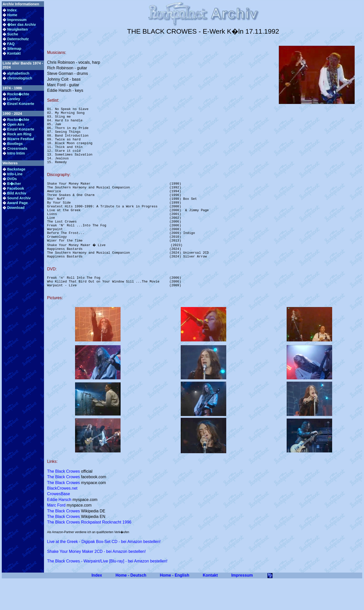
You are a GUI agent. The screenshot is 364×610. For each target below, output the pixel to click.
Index (12, 10)
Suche (13, 34)
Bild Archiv (17, 193)
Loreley (14, 99)
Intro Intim (16, 153)
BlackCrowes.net (62, 519)
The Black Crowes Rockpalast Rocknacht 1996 (89, 552)
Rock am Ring (19, 134)
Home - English (174, 606)
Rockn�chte (18, 94)
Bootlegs (15, 144)
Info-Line (15, 174)
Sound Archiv (19, 198)
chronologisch (20, 78)
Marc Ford (56, 536)
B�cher (14, 184)
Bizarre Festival (20, 139)
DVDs (12, 179)
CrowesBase (59, 524)
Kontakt (14, 53)
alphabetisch (18, 73)
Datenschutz (18, 39)
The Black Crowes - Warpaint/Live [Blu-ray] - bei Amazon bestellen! (107, 591)
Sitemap (14, 49)
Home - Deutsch (131, 606)
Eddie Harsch (59, 530)
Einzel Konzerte (21, 104)
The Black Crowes (63, 502)
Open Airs (16, 124)
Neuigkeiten (17, 29)
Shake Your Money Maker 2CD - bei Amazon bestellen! (96, 582)
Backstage (16, 169)
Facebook (16, 188)
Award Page (17, 203)
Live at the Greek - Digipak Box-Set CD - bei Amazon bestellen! (104, 572)
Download (16, 208)
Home (12, 15)
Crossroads (17, 148)
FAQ (11, 44)
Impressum (17, 20)
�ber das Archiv (21, 25)
